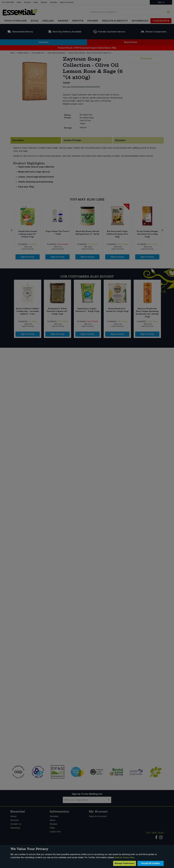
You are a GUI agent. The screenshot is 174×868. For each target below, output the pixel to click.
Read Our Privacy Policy (124, 857)
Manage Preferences (125, 863)
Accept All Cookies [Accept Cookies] (151, 863)
